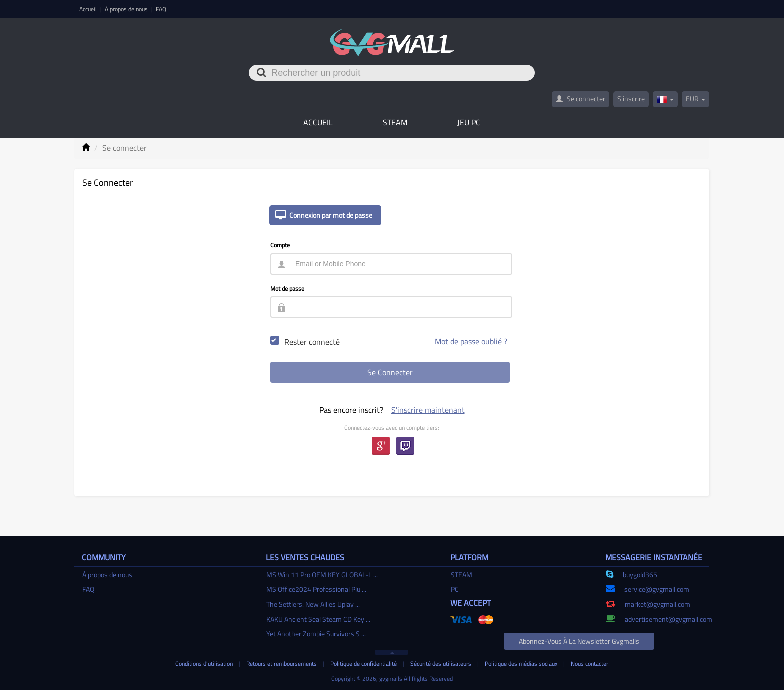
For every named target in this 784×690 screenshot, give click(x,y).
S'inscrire (631, 98)
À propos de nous (127, 9)
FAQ (161, 9)
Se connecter (581, 98)
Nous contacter (590, 664)
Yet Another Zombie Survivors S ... (316, 634)
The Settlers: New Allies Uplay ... (313, 604)
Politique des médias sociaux (522, 664)
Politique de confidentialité (364, 664)
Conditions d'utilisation (205, 664)
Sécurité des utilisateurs (442, 664)
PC (455, 589)
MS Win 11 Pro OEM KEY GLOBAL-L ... (322, 575)
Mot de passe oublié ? (471, 341)
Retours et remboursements (282, 664)
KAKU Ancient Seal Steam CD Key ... (318, 619)
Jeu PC (469, 122)
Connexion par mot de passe (321, 215)
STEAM (395, 122)
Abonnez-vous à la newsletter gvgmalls (579, 641)
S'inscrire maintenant (428, 410)
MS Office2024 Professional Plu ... (316, 589)
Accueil (89, 9)
